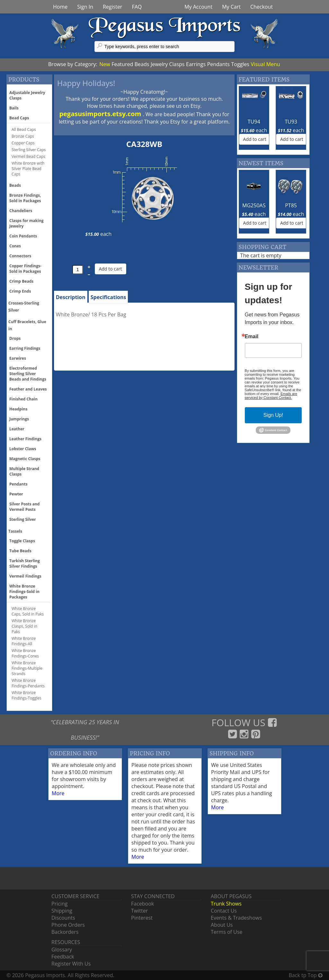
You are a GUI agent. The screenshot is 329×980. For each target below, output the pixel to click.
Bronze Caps (23, 136)
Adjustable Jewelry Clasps (27, 95)
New (105, 64)
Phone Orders (68, 925)
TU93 (291, 122)
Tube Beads (20, 551)
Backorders (65, 932)
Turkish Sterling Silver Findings (25, 563)
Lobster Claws (23, 449)
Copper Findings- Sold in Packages (25, 269)
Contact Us (224, 911)
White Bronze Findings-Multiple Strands (27, 668)
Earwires (18, 358)
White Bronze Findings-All (24, 641)
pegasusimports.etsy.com (101, 114)
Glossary (62, 950)
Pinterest (142, 918)
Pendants (218, 64)
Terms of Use (227, 932)
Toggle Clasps (22, 541)
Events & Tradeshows (236, 918)
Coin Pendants (23, 236)
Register (112, 7)
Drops (15, 338)
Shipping (62, 911)
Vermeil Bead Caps (28, 156)
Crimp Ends (20, 291)
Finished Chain (23, 399)
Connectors (20, 256)
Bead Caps (19, 118)
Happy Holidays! (86, 83)
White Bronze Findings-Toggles (27, 695)
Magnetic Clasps (25, 459)
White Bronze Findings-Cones (25, 653)
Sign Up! (273, 415)
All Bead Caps (24, 129)
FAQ (137, 7)
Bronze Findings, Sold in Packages (25, 198)
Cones (15, 246)
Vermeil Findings (25, 576)
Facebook (142, 904)
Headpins (18, 409)
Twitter (139, 911)
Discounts (63, 918)
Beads (142, 64)
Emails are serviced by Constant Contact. (271, 396)
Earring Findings (25, 348)
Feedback (63, 957)
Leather (17, 429)
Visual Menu (266, 64)
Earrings (196, 64)
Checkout (262, 7)
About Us (222, 925)
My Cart (231, 7)
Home (60, 7)
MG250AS (254, 205)
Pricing (59, 904)
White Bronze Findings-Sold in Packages (24, 592)
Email (252, 337)
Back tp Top (306, 975)
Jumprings (19, 419)
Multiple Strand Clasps (24, 471)
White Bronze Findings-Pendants (28, 683)
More (58, 793)
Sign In (85, 7)
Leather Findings (25, 439)
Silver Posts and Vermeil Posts (24, 507)
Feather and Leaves (28, 389)
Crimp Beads (21, 281)
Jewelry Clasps (168, 64)
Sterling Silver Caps (29, 150)
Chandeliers (21, 211)
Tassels (15, 531)
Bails (14, 108)
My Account (198, 7)
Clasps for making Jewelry (27, 223)
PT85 (291, 205)
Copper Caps (23, 143)
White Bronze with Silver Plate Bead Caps (28, 169)
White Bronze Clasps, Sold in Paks (24, 626)
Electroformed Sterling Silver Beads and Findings (28, 374)
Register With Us (71, 964)
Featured (122, 64)
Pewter (16, 494)
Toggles (240, 64)
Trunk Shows (226, 904)
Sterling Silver (23, 519)
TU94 (254, 122)
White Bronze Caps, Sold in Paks (28, 611)
